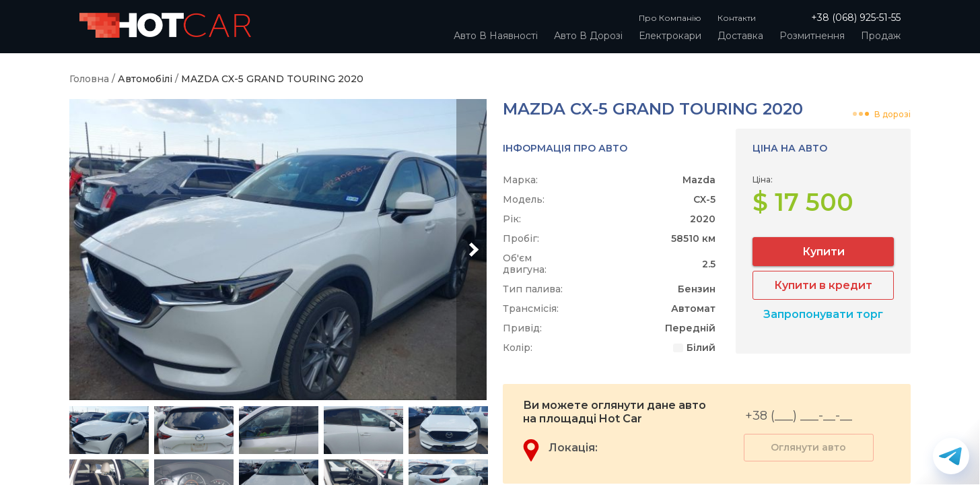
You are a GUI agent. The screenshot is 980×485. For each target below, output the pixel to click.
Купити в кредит (823, 285)
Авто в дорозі (588, 36)
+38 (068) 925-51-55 (856, 18)
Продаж (881, 36)
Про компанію (670, 18)
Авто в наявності (496, 36)
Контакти (737, 18)
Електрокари (670, 36)
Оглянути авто (808, 447)
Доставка (740, 36)
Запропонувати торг (823, 314)
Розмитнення (812, 36)
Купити (824, 252)
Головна (89, 79)
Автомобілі (145, 79)
